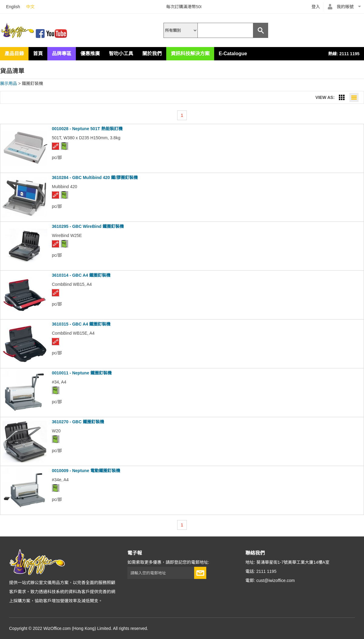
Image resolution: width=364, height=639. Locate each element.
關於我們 (152, 54)
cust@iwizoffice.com (276, 580)
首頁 (38, 54)
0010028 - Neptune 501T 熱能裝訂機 (87, 129)
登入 (316, 7)
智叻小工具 (121, 54)
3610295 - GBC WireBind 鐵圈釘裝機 (88, 226)
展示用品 (8, 83)
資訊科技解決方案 (190, 54)
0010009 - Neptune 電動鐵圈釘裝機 (86, 471)
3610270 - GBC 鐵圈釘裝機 (78, 422)
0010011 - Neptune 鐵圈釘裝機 (82, 373)
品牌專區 (62, 54)
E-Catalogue (233, 54)
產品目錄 (14, 54)
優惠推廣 (90, 54)
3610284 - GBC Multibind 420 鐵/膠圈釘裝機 (95, 177)
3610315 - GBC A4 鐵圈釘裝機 (81, 324)
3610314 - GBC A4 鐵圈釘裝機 (81, 275)
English (13, 7)
